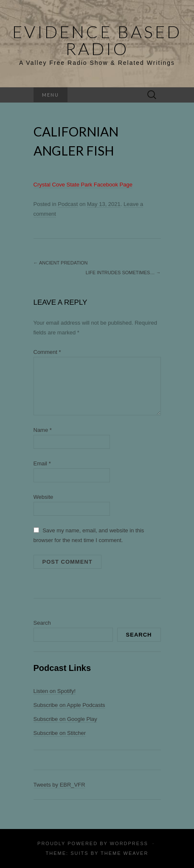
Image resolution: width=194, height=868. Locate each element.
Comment (47, 352)
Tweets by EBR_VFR (59, 785)
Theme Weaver (124, 853)
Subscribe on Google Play (65, 719)
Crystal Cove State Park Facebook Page (83, 185)
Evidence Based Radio (97, 40)
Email (42, 463)
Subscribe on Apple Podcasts (69, 705)
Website (44, 497)
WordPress (129, 843)
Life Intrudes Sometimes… (123, 273)
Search (42, 623)
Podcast (68, 204)
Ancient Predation (61, 263)
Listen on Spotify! (55, 691)
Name (43, 430)
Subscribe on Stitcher (60, 733)
